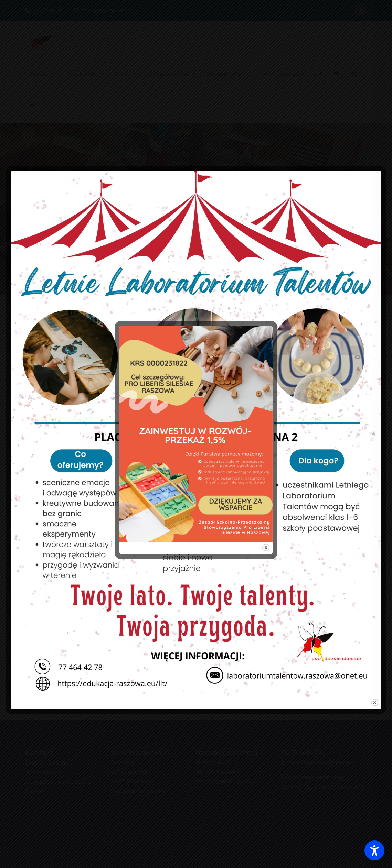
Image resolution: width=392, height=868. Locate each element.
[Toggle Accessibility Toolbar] (374, 850)
